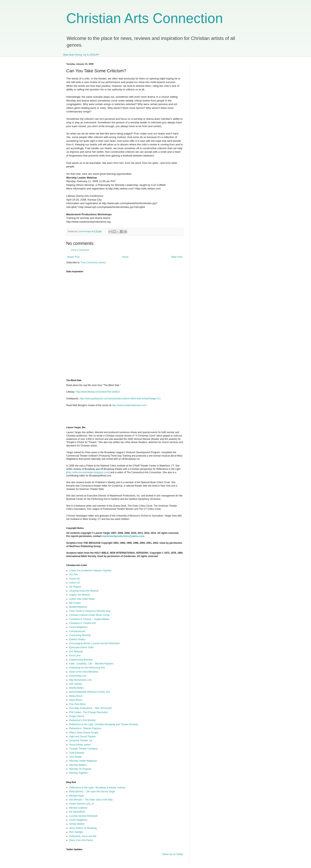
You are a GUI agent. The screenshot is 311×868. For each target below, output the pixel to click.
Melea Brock (76, 696)
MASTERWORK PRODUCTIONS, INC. (90, 692)
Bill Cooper (75, 603)
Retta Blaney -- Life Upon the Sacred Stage (92, 792)
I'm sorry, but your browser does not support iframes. (128, 323)
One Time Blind (77, 704)
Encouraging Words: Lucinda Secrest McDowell (94, 643)
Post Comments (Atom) (93, 263)
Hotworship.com (78, 676)
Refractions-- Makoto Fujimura (85, 728)
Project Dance (77, 716)
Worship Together (79, 773)
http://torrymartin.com (80, 680)
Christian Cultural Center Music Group (89, 615)
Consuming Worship (80, 635)
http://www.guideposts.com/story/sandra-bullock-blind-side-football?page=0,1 (120, 399)
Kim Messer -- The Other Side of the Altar (91, 800)
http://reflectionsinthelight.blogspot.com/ (88, 472)
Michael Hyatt (76, 796)
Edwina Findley (77, 639)
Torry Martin (75, 757)
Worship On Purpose (80, 769)
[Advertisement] (113, 418)
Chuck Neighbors (78, 627)
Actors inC (75, 579)
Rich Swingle (76, 832)
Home (125, 257)
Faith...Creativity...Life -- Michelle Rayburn (91, 664)
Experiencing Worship (81, 660)
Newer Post (73, 257)
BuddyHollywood (78, 607)
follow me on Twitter (173, 854)
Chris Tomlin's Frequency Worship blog (90, 611)
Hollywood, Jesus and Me (83, 836)
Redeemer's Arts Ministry (82, 720)
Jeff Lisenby (76, 684)
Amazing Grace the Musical (84, 591)
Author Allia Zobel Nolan (82, 599)
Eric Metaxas (76, 652)
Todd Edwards (77, 753)
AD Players (75, 587)
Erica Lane (75, 656)
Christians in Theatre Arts (83, 623)
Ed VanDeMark (77, 812)
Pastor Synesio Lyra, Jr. (82, 804)
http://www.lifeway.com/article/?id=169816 (98, 392)
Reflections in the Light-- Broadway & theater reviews (97, 788)
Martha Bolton (77, 688)
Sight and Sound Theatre (82, 737)
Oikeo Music (76, 700)
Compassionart (77, 631)
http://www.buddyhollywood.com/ (129, 405)
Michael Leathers (78, 808)
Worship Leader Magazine (83, 761)
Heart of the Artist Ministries (84, 672)
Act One (73, 574)
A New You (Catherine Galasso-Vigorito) (90, 571)
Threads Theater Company (83, 749)
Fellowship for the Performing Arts (87, 668)
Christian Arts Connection (145, 18)
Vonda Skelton (77, 824)
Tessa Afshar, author (80, 745)
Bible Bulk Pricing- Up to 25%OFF (81, 55)
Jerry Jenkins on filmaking (83, 828)
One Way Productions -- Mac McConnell (90, 708)
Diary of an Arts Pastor (81, 840)
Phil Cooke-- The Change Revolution (89, 712)
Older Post (177, 257)
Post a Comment (80, 250)
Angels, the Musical (80, 595)
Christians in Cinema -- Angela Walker (89, 619)
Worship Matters (78, 765)
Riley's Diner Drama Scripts (84, 733)
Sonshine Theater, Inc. (81, 741)
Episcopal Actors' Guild (81, 647)
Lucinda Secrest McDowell (83, 816)
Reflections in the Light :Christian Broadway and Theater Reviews (104, 724)
